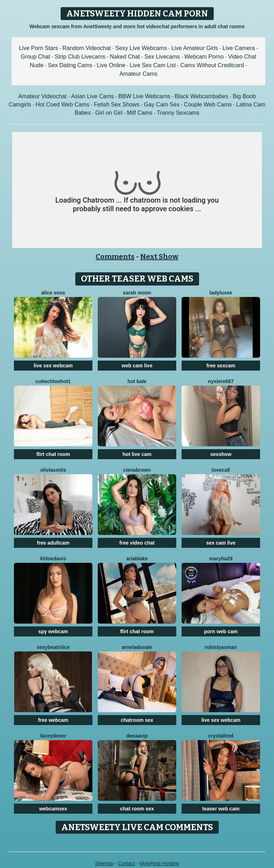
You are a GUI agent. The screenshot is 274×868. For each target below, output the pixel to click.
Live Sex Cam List (153, 65)
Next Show (159, 257)
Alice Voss (53, 293)
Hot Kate (137, 381)
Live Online (111, 65)
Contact (126, 863)
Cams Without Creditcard (212, 65)
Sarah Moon (137, 293)
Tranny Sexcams (178, 113)
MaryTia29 (221, 559)
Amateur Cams (139, 74)
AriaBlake (137, 559)
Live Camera (239, 48)
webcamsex (53, 809)
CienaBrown (137, 470)
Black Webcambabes (202, 96)
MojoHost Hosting (159, 863)
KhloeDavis (53, 559)
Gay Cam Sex (162, 105)
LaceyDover (53, 736)
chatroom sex (137, 720)
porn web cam (221, 631)
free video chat (137, 543)
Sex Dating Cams (70, 65)
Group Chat (35, 57)
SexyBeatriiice (53, 647)
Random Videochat (87, 48)
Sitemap (104, 863)
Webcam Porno (204, 57)
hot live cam (137, 454)
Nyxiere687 (221, 381)
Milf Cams (140, 113)
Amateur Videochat (42, 96)
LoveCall (221, 470)
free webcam (53, 720)
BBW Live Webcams (144, 96)
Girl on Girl (109, 113)
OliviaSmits (53, 470)
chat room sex (137, 809)
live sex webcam (53, 366)
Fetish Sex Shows (117, 105)
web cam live (137, 366)
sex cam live (221, 543)
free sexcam (221, 366)
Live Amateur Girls (195, 48)
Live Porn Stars (38, 48)
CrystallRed (221, 736)
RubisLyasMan (221, 647)
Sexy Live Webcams (141, 48)
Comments (115, 257)
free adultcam (53, 543)
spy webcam (53, 631)
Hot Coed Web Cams (63, 105)
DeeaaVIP (137, 736)
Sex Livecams (162, 57)
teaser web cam (221, 809)
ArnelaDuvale (137, 647)
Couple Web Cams (208, 105)
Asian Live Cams (92, 96)
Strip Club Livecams (80, 57)
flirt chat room (53, 454)
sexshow (221, 454)
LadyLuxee (221, 293)
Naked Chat (125, 57)
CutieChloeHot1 (53, 381)
